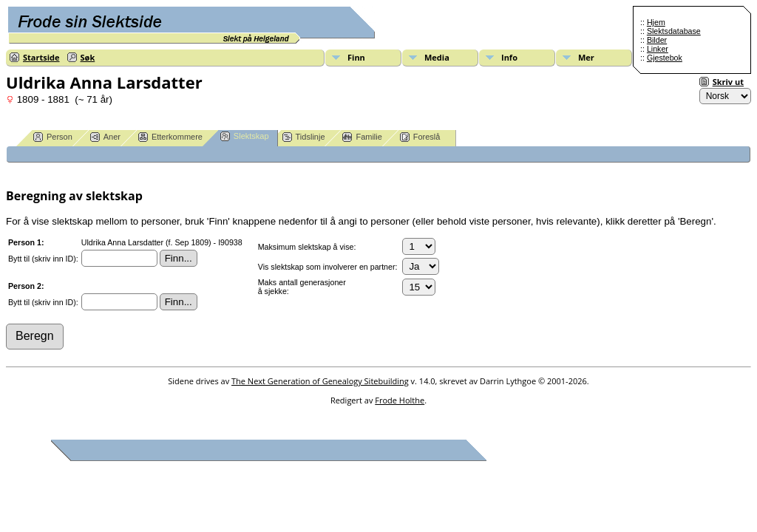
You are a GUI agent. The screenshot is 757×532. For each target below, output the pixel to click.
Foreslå (420, 137)
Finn (356, 57)
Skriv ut (728, 82)
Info (509, 57)
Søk (88, 57)
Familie (362, 137)
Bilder (657, 40)
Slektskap (245, 136)
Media (437, 57)
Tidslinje (304, 137)
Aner (105, 137)
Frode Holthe (400, 400)
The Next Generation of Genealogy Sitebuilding (320, 381)
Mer (586, 57)
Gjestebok (665, 58)
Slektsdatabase (674, 31)
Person (53, 137)
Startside (41, 57)
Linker (658, 49)
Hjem (656, 22)
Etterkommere (170, 137)
